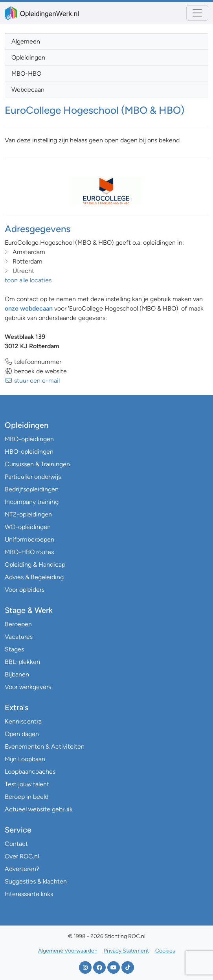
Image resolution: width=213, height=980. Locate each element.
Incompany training (32, 502)
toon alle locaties (28, 280)
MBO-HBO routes (29, 552)
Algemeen (26, 41)
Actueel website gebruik (39, 809)
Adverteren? (22, 869)
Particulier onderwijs (33, 477)
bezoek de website (36, 371)
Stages (14, 649)
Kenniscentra (23, 721)
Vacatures (19, 637)
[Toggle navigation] (197, 13)
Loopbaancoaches (30, 772)
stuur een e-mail (32, 381)
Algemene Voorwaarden (68, 951)
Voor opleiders (25, 590)
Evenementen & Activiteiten (45, 746)
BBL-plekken (22, 662)
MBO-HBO (26, 74)
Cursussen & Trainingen (37, 464)
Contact (16, 844)
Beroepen (18, 624)
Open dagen (22, 734)
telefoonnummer (33, 362)
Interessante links (29, 894)
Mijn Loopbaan (25, 759)
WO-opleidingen (28, 527)
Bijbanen (17, 674)
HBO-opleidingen (29, 452)
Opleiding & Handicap (35, 565)
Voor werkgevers (28, 687)
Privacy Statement (126, 951)
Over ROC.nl (22, 856)
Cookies (165, 951)
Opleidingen (28, 57)
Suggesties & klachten (36, 881)
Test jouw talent (27, 784)
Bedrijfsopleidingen (32, 489)
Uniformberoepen (29, 539)
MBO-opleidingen (29, 439)
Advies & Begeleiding (34, 577)
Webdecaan (28, 90)
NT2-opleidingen (28, 514)
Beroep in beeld (27, 797)
